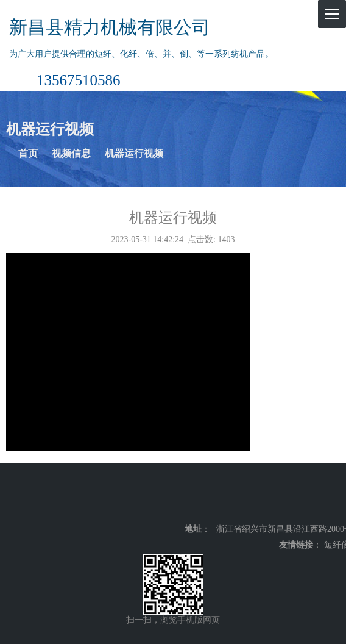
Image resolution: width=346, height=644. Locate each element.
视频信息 (71, 153)
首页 (28, 153)
